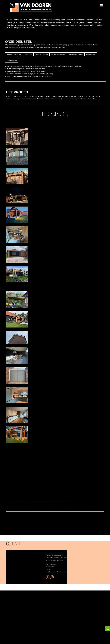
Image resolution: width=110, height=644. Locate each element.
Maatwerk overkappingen (14, 106)
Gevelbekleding (91, 106)
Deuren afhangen (12, 112)
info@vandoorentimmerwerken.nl (57, 625)
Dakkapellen (28, 106)
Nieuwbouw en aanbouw (58, 106)
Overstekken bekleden (41, 106)
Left (71, 54)
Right (80, 54)
